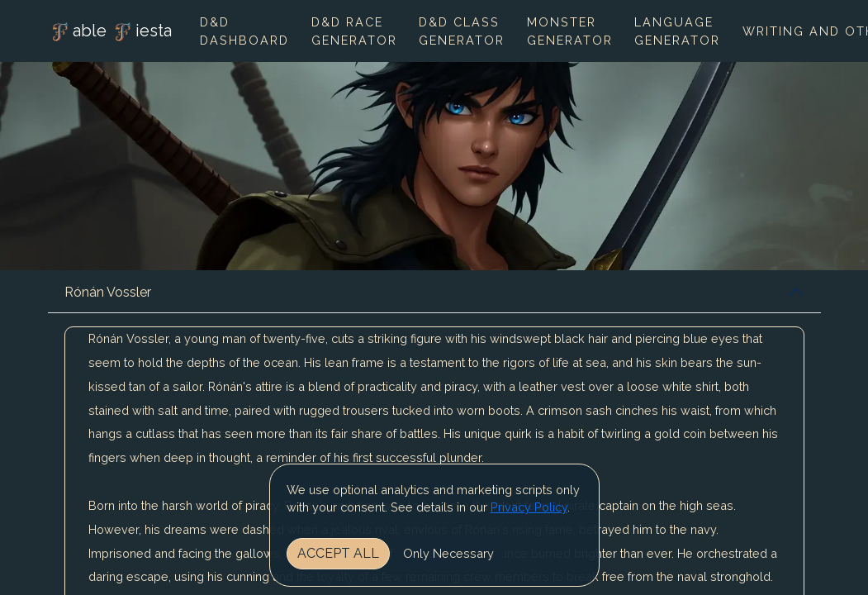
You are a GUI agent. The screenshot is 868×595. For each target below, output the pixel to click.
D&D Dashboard (244, 31)
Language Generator (677, 31)
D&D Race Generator (354, 31)
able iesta (110, 32)
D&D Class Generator (462, 31)
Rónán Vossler (108, 292)
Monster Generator (570, 31)
